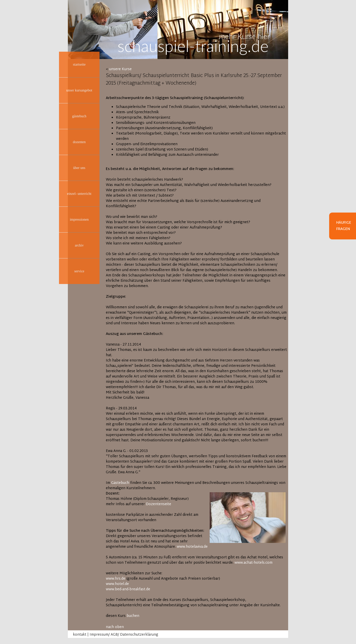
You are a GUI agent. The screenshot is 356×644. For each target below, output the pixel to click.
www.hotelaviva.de (192, 547)
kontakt (80, 635)
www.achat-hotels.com (253, 563)
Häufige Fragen (344, 226)
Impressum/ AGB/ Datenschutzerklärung (124, 635)
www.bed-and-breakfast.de (128, 589)
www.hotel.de (117, 584)
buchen (133, 616)
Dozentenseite (159, 504)
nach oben (115, 627)
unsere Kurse (120, 69)
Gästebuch (120, 483)
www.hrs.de (116, 579)
